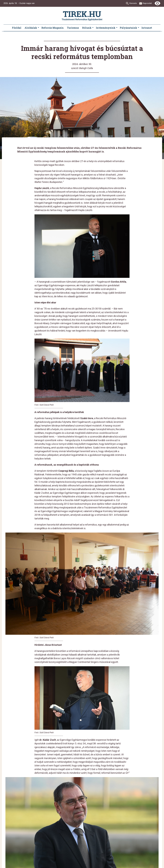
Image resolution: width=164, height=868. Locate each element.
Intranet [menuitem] (147, 28)
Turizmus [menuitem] (73, 28)
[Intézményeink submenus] (117, 28)
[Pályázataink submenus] (138, 28)
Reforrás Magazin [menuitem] (53, 28)
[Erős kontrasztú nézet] (157, 3)
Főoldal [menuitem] (17, 28)
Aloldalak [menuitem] (31, 28)
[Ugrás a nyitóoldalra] (82, 16)
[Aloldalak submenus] (38, 28)
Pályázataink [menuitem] (128, 28)
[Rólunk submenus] (93, 28)
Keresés (133, 3)
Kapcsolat (147, 3)
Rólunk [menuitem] (87, 28)
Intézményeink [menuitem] (106, 28)
